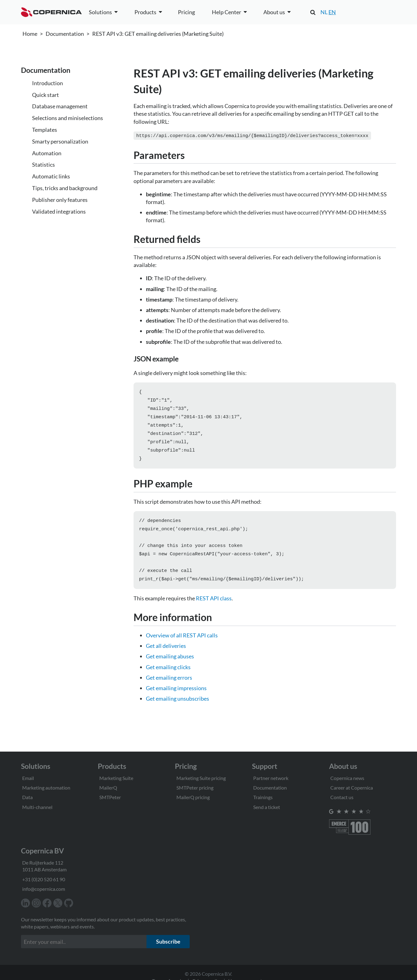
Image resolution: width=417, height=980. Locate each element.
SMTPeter (110, 797)
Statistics (43, 165)
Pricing (186, 12)
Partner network (271, 778)
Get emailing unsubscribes (178, 708)
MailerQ (108, 788)
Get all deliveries (166, 656)
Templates (45, 130)
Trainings (263, 797)
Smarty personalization (60, 141)
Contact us (342, 797)
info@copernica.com (44, 889)
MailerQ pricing (193, 797)
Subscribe (168, 941)
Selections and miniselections (68, 118)
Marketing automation (46, 788)
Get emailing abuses (170, 666)
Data (27, 797)
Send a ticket (267, 807)
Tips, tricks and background (65, 188)
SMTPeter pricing (195, 788)
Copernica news (347, 778)
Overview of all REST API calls (182, 645)
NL (324, 12)
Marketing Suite (116, 778)
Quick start (45, 95)
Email (28, 778)
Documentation (65, 34)
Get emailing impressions (176, 698)
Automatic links (51, 176)
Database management (60, 106)
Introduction (47, 83)
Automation (47, 153)
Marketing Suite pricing (201, 778)
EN (332, 12)
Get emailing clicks (168, 677)
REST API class (214, 608)
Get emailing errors (169, 687)
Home (30, 34)
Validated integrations (59, 211)
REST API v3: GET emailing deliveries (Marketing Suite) (158, 34)
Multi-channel (37, 807)
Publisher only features (60, 200)
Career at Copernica (352, 788)
